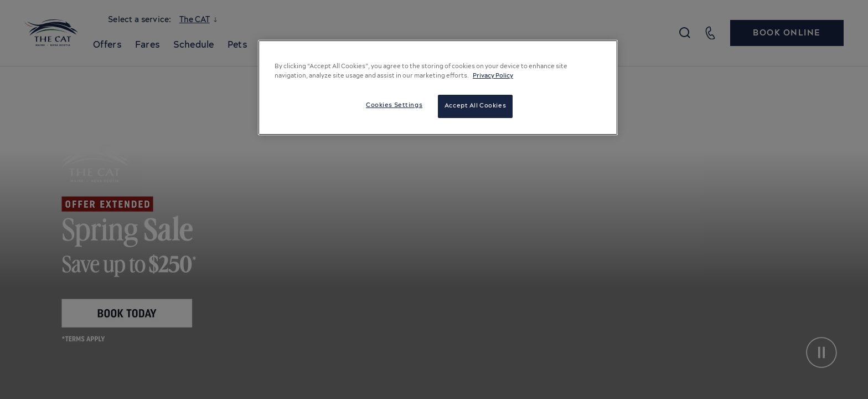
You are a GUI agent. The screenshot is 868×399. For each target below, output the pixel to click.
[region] (438, 88)
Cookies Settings (394, 105)
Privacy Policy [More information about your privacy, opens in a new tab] (493, 76)
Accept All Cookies (475, 106)
